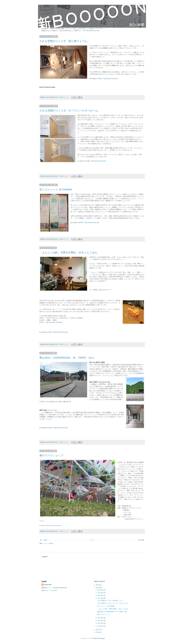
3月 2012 (101, 621)
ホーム (93, 540)
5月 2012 (101, 598)
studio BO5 (48, 585)
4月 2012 (101, 618)
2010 (98, 632)
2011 (98, 630)
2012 (98, 588)
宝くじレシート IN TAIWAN (56, 190)
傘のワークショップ (51, 455)
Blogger (103, 638)
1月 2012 (101, 626)
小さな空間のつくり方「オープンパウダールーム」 (70, 111)
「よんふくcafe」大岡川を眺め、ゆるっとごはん (68, 252)
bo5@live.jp (67, 31)
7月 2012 (101, 593)
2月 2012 (101, 623)
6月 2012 (101, 595)
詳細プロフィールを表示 (49, 590)
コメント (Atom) (48, 543)
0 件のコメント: (64, 97)
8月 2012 (101, 590)
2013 (98, 585)
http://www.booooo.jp (93, 31)
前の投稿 (141, 540)
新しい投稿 (44, 540)
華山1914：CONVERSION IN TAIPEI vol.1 (67, 358)
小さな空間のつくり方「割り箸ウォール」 (65, 41)
